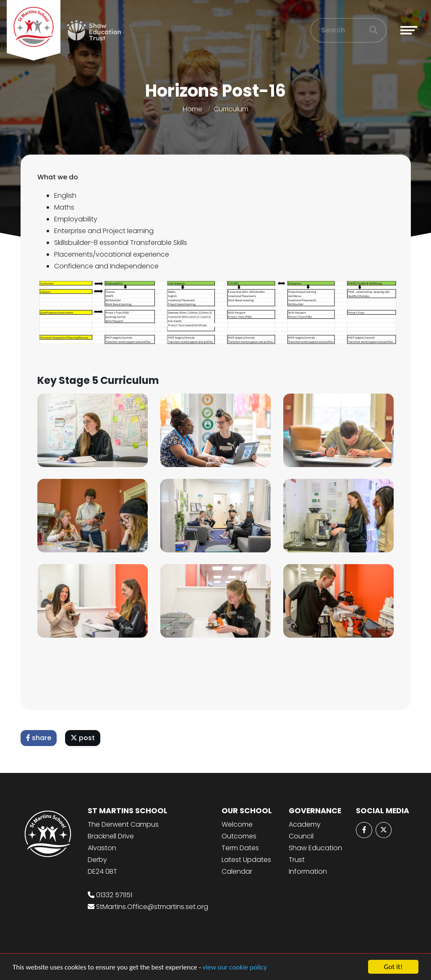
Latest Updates (246, 860)
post (84, 738)
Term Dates (240, 848)
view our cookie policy (235, 967)
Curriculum (231, 109)
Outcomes (239, 836)
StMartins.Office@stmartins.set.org (152, 907)
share (40, 738)
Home (193, 109)
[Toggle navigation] (409, 30)
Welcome (237, 824)
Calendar (237, 871)
